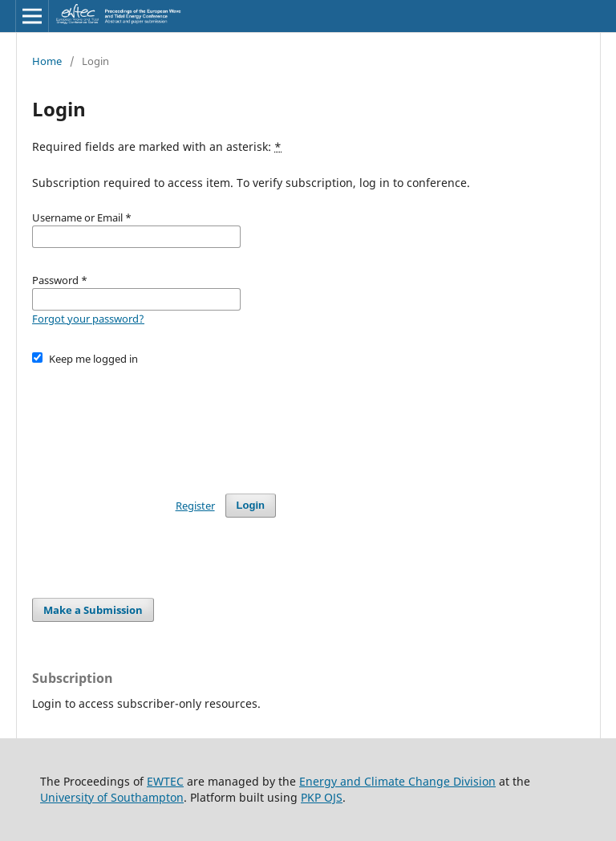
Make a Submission (93, 610)
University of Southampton (112, 797)
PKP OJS (322, 797)
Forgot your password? (88, 319)
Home (47, 61)
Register (195, 506)
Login (251, 505)
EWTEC (165, 781)
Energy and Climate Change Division (397, 781)
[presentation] (154, 422)
